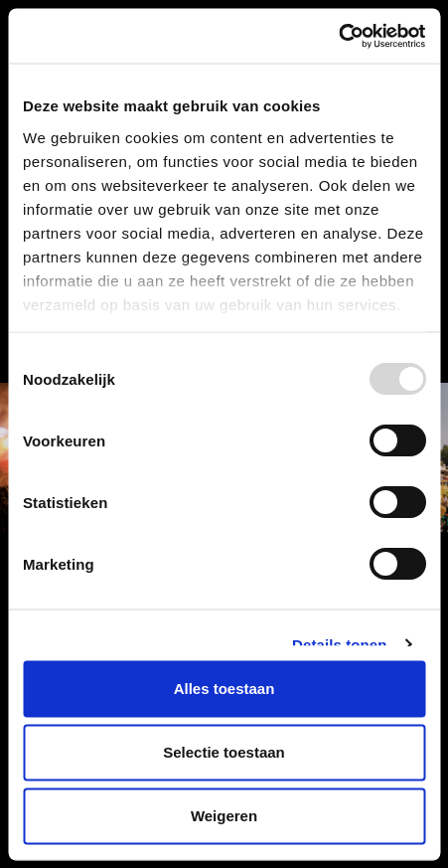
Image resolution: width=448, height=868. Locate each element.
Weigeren (224, 816)
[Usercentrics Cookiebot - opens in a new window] (338, 36)
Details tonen (339, 644)
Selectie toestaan (224, 752)
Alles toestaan (224, 689)
